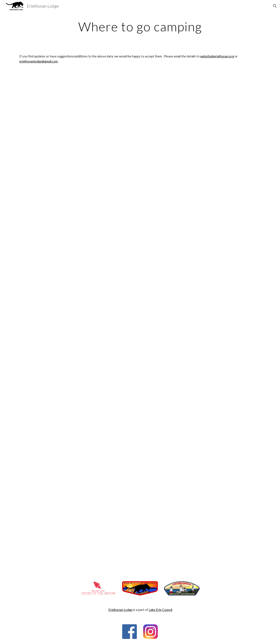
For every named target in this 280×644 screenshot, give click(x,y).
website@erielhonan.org (217, 56)
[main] (140, 26)
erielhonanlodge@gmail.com (38, 61)
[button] (275, 6)
